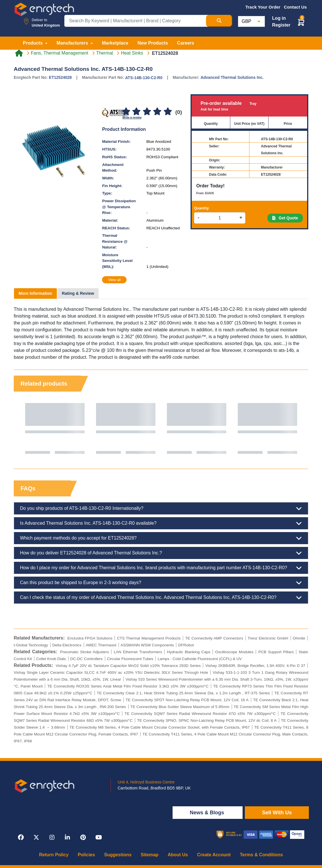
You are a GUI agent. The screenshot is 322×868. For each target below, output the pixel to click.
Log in (279, 18)
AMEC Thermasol (101, 645)
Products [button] (33, 43)
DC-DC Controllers (86, 659)
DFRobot (186, 645)
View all (114, 280)
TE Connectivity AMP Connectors (214, 638)
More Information (35, 293)
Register (281, 25)
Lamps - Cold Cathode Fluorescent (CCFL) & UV (200, 659)
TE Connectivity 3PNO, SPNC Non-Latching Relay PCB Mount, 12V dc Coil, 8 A (207, 720)
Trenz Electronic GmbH (268, 638)
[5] (168, 112)
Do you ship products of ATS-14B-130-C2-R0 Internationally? (161, 508)
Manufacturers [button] (73, 43)
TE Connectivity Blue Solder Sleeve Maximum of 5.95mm (180, 707)
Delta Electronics (67, 645)
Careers (186, 43)
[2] (137, 112)
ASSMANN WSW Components (147, 645)
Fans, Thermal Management (60, 53)
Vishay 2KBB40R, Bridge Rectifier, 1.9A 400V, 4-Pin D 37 (255, 666)
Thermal (105, 53)
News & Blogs (208, 813)
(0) (178, 112)
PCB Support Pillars (276, 652)
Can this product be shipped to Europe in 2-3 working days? (161, 583)
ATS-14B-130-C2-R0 (144, 78)
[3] (147, 112)
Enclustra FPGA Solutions (90, 638)
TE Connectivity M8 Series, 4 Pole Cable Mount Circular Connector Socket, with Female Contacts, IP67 (160, 727)
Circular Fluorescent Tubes (130, 659)
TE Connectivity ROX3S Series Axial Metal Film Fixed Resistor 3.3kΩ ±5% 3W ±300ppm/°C (128, 686)
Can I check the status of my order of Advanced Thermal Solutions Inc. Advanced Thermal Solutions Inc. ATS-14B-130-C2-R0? (161, 598)
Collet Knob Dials (51, 659)
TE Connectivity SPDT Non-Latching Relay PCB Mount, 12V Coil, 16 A (187, 700)
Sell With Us (277, 813)
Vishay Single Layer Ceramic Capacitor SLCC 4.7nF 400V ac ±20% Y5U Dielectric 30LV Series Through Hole (111, 672)
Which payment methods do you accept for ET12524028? (161, 538)
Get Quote (285, 218)
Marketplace (115, 43)
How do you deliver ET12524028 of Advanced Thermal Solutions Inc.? (161, 553)
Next (298, 428)
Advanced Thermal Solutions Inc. (232, 77)
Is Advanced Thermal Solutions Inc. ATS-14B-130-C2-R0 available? (161, 523)
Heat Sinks (132, 53)
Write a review (132, 118)
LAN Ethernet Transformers (138, 652)
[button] (301, 22)
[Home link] (19, 53)
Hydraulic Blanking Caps (189, 652)
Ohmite (299, 638)
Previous (24, 428)
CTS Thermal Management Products (149, 638)
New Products (153, 43)
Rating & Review (78, 293)
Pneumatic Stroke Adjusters (84, 652)
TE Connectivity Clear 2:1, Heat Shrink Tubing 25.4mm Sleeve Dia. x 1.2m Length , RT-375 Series (183, 693)
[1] (126, 112)
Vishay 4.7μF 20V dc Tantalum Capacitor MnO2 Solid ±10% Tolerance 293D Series (128, 666)
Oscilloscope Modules (234, 652)
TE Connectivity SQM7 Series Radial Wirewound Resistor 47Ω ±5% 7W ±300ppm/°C (200, 714)
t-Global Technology (31, 645)
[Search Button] (219, 21)
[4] (157, 112)
